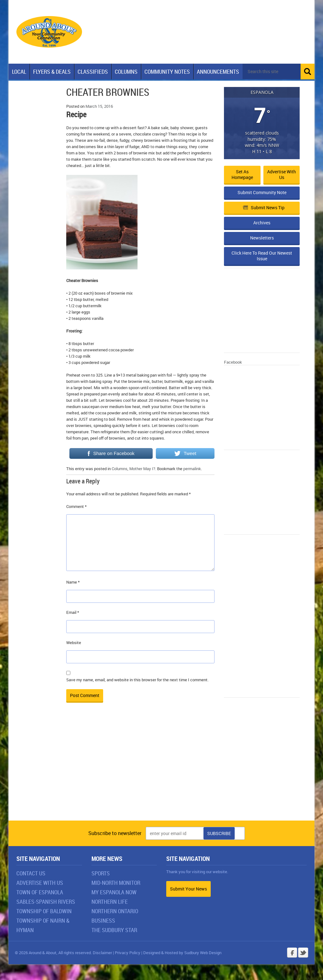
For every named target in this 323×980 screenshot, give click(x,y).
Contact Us (31, 889)
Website (74, 658)
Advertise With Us (40, 898)
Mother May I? (142, 484)
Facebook (233, 378)
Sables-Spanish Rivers (46, 917)
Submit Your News (188, 905)
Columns (126, 72)
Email (73, 628)
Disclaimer (102, 968)
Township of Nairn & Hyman (43, 941)
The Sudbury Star (114, 946)
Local (19, 72)
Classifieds (93, 72)
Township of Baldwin (44, 927)
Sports (101, 889)
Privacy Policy (128, 968)
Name (73, 598)
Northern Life (110, 917)
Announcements (218, 72)
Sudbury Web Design (203, 968)
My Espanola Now (114, 908)
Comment (76, 522)
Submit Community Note (262, 208)
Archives (262, 238)
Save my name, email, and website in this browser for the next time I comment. (137, 695)
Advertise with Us (282, 190)
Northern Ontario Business (115, 931)
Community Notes (167, 72)
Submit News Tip (264, 223)
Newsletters (262, 254)
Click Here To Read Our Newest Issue (262, 271)
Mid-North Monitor (116, 898)
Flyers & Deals (52, 72)
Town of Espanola (40, 908)
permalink (192, 484)
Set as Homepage (242, 190)
